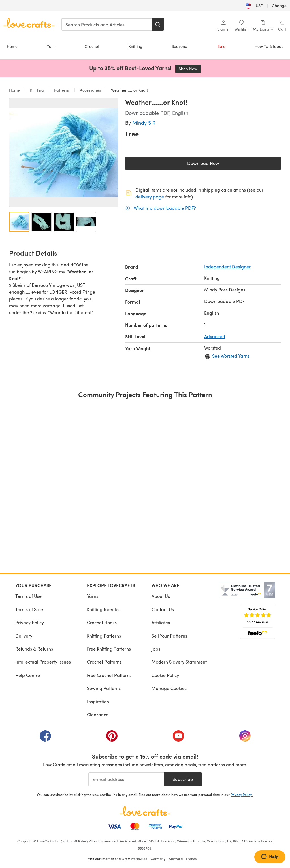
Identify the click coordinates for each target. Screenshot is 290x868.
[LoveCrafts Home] (145, 811)
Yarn (51, 46)
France (191, 859)
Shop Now (190, 69)
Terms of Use (28, 596)
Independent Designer (227, 267)
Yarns (93, 596)
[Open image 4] (86, 222)
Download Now (216, 165)
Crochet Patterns (104, 662)
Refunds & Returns (34, 649)
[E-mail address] (126, 779)
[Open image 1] (19, 222)
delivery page (150, 197)
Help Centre (28, 675)
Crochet (92, 46)
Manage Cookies (169, 688)
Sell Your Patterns (169, 636)
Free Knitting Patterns (109, 649)
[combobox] (107, 24)
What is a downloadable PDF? (165, 208)
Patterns (62, 90)
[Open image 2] (41, 222)
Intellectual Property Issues (43, 662)
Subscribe (183, 779)
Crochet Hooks (102, 622)
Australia (176, 859)
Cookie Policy (165, 675)
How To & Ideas (269, 46)
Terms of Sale (29, 609)
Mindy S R (144, 123)
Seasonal (180, 46)
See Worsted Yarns (231, 356)
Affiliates (161, 622)
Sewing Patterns (104, 688)
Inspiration (98, 701)
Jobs (156, 649)
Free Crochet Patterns (109, 675)
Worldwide (139, 859)
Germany (158, 859)
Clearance (98, 714)
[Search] (158, 24)
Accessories (90, 90)
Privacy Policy (30, 622)
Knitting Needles (104, 609)
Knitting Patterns (104, 636)
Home (12, 46)
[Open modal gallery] (64, 153)
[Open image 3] (64, 222)
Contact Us (163, 609)
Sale (221, 46)
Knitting (136, 46)
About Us (161, 596)
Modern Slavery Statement (179, 662)
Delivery (24, 636)
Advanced (215, 336)
